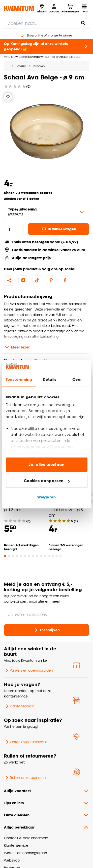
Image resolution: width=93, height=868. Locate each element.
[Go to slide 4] (17, 556)
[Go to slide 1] (5, 556)
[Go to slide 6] (25, 556)
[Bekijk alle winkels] (42, 8)
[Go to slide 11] (45, 556)
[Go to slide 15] (61, 556)
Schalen (39, 66)
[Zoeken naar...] (83, 23)
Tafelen (21, 66)
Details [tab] (49, 379)
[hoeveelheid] (14, 229)
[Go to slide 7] (29, 556)
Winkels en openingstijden (28, 670)
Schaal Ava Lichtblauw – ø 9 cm (66, 509)
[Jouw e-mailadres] (46, 614)
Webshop (12, 860)
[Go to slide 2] (9, 556)
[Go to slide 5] (21, 556)
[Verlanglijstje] (8, 97)
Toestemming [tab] (19, 379)
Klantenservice (19, 706)
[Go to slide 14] (57, 556)
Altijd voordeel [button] (46, 791)
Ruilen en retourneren (25, 778)
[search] (46, 23)
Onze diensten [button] (46, 815)
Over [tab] (77, 379)
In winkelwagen (58, 229)
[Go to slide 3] (13, 556)
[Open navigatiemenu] (84, 8)
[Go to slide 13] (53, 556)
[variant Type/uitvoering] (46, 212)
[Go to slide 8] (33, 556)
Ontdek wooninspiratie (26, 742)
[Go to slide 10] (41, 556)
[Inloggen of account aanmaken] (54, 8)
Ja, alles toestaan (46, 465)
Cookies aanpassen (47, 481)
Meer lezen (17, 347)
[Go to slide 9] (37, 556)
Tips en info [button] (46, 803)
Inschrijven (46, 630)
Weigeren (46, 497)
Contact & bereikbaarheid (26, 838)
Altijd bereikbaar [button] (46, 827)
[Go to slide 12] (49, 556)
